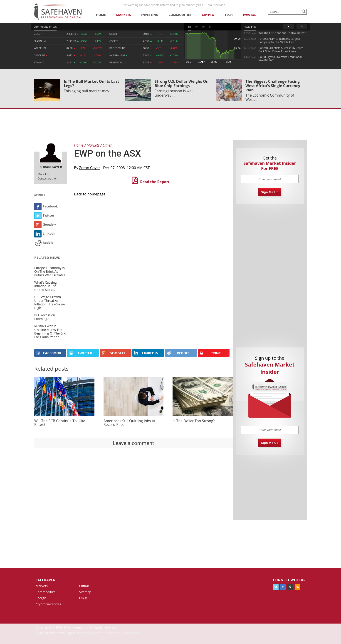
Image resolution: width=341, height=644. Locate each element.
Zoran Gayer (90, 168)
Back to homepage (90, 194)
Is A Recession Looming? (45, 317)
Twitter (44, 215)
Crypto (208, 15)
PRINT (210, 353)
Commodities (180, 15)
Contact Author (47, 178)
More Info (44, 174)
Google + (45, 224)
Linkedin (45, 233)
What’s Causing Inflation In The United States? (46, 286)
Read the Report (155, 182)
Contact (85, 586)
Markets (123, 15)
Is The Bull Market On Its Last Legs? (91, 83)
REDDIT (178, 353)
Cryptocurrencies (48, 604)
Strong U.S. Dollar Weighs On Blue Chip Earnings (182, 83)
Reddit (44, 243)
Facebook (46, 206)
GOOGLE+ (114, 353)
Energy (41, 598)
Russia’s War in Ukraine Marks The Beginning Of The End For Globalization (50, 331)
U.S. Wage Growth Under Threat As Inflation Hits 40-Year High (50, 302)
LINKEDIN (146, 353)
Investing (150, 15)
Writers (249, 15)
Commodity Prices (45, 27)
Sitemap (85, 592)
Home (101, 15)
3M (203, 27)
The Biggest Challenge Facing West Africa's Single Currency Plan (273, 86)
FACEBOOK (49, 353)
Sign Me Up (270, 192)
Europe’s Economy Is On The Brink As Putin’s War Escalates (50, 271)
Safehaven (46, 580)
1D (189, 27)
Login (83, 598)
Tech (229, 15)
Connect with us (289, 580)
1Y (210, 27)
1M (196, 27)
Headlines (250, 27)
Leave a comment (133, 443)
